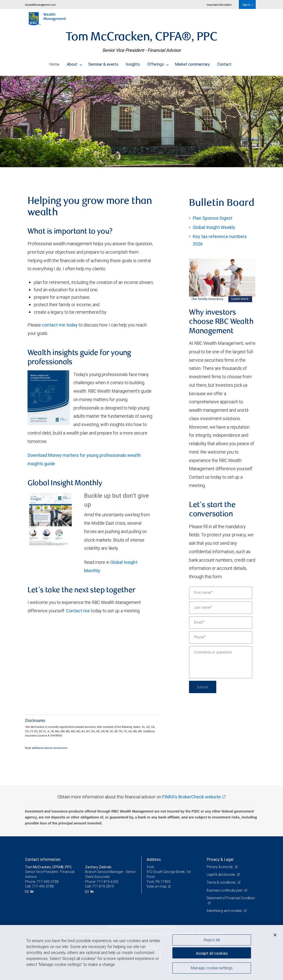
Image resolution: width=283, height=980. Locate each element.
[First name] (221, 593)
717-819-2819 (103, 886)
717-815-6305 (108, 882)
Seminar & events (103, 63)
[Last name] (221, 608)
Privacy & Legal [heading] (220, 859)
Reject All (212, 940)
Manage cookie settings (212, 968)
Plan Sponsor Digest (213, 218)
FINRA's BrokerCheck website (191, 797)
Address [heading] (154, 859)
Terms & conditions (221, 882)
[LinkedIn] (33, 891)
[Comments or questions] (221, 662)
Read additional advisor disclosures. (47, 748)
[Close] (275, 935)
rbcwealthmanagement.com (40, 5)
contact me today (60, 325)
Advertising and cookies (225, 911)
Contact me (78, 611)
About (74, 63)
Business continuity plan (225, 890)
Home (54, 63)
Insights (133, 63)
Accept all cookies (212, 953)
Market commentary (192, 63)
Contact (224, 63)
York (150, 867)
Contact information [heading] (43, 859)
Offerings (158, 63)
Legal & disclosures (221, 874)
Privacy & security (220, 867)
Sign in (248, 5)
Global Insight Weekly (214, 227)
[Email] (221, 623)
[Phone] (221, 637)
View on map (157, 886)
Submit (203, 687)
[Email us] (27, 891)
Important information (219, 5)
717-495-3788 (48, 882)
